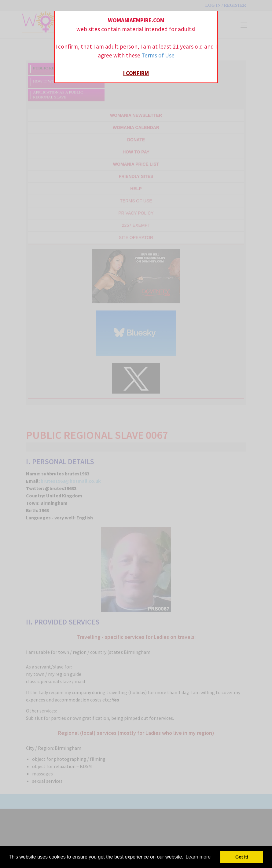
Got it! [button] (242, 857)
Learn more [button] (198, 857)
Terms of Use (158, 55)
